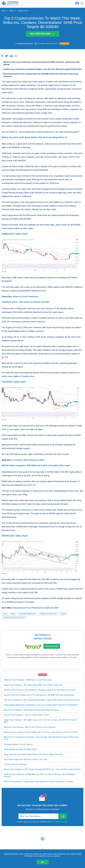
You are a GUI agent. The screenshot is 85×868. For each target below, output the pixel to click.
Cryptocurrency (23, 11)
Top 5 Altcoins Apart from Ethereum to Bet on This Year (25, 759)
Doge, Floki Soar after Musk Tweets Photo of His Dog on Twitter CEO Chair (33, 754)
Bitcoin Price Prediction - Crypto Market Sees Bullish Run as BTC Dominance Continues (38, 782)
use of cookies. (54, 856)
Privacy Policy (63, 822)
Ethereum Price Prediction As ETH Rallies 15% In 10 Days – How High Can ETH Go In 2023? (41, 732)
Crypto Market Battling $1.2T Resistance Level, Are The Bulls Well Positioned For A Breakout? (41, 705)
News (12, 11)
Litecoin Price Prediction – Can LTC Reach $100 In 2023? (27, 715)
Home (4, 11)
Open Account (52, 646)
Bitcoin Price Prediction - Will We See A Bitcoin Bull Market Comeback (31, 710)
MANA (63, 614)
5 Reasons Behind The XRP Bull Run (18, 744)
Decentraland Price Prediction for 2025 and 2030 (36, 608)
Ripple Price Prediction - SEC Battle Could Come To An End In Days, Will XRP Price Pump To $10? (41, 721)
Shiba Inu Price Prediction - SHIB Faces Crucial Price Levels (28, 680)
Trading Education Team (25, 43)
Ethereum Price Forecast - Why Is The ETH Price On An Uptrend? (30, 727)
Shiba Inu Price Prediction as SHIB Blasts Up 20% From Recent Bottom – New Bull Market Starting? (39, 775)
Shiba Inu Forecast (48, 614)
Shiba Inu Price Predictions (26, 297)
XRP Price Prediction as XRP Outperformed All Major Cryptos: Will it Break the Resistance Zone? (42, 700)
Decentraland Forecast (14, 618)
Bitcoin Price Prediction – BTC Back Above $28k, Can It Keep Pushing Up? (33, 685)
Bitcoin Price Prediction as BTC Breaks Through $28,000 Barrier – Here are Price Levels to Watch (42, 769)
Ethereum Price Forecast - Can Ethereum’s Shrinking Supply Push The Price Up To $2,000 (39, 690)
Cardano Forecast (27, 614)
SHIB (13, 614)
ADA (5, 614)
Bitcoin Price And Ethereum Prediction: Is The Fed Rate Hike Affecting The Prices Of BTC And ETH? (41, 738)
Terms (54, 822)
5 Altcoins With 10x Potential (15, 764)
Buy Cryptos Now (42, 34)
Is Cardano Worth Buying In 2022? (29, 460)
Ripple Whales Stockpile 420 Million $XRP (20, 749)
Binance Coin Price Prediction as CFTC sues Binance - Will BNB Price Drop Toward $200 (39, 695)
